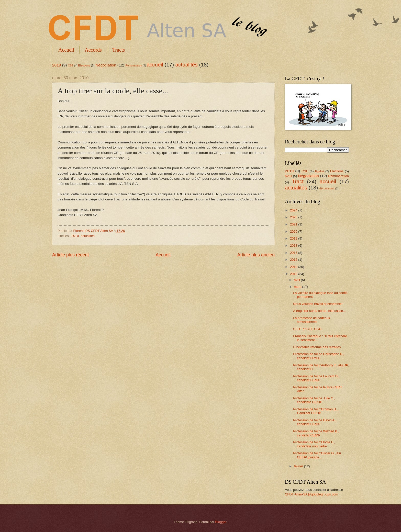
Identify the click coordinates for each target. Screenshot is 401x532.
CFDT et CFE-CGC (307, 329)
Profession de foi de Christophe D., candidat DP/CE (319, 356)
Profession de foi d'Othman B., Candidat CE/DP (315, 411)
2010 (75, 236)
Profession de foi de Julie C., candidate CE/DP (314, 400)
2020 (294, 231)
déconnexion (327, 189)
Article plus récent (70, 255)
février (299, 466)
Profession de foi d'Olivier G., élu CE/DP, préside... (317, 455)
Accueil (66, 50)
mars (298, 287)
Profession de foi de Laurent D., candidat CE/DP (316, 378)
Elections (84, 65)
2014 (294, 267)
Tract (298, 181)
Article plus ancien (256, 255)
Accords (93, 50)
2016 (294, 260)
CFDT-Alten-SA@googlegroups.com (311, 494)
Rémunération (134, 66)
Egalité (320, 171)
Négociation (106, 65)
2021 (294, 224)
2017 (294, 253)
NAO (288, 176)
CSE (71, 66)
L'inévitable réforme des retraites (317, 347)
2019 (57, 65)
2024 (294, 210)
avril (297, 280)
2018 (294, 246)
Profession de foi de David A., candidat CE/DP (315, 422)
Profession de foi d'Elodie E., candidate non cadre (314, 444)
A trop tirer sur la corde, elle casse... (319, 311)
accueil (155, 65)
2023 (294, 217)
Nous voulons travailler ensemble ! (318, 304)
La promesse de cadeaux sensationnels (312, 320)
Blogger (221, 522)
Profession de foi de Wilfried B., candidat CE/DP (316, 433)
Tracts (119, 50)
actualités (187, 65)
